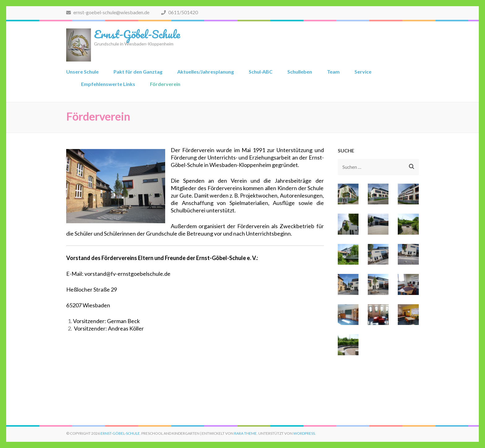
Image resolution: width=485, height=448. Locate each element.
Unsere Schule (82, 72)
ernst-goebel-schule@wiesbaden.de (108, 12)
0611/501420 (180, 12)
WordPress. (305, 433)
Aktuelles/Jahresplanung (206, 72)
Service (363, 72)
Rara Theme (245, 433)
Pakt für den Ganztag (138, 72)
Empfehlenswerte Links (108, 84)
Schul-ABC (261, 72)
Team (333, 72)
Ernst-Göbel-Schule (137, 34)
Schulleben (300, 72)
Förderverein (165, 84)
